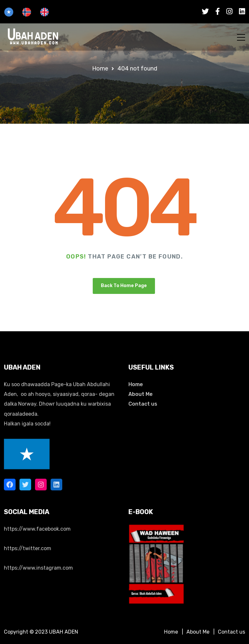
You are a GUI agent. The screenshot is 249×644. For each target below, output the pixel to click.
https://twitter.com (28, 548)
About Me (141, 394)
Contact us (143, 404)
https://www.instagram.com (38, 568)
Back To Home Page (124, 286)
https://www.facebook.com (37, 529)
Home (136, 384)
